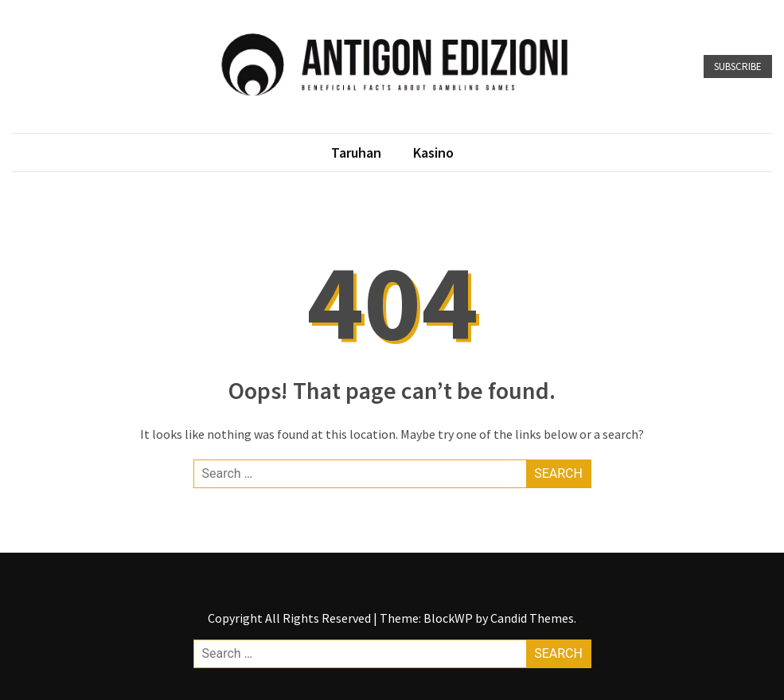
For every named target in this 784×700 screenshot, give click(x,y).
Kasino (433, 153)
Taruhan (356, 153)
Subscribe (738, 66)
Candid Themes (532, 618)
